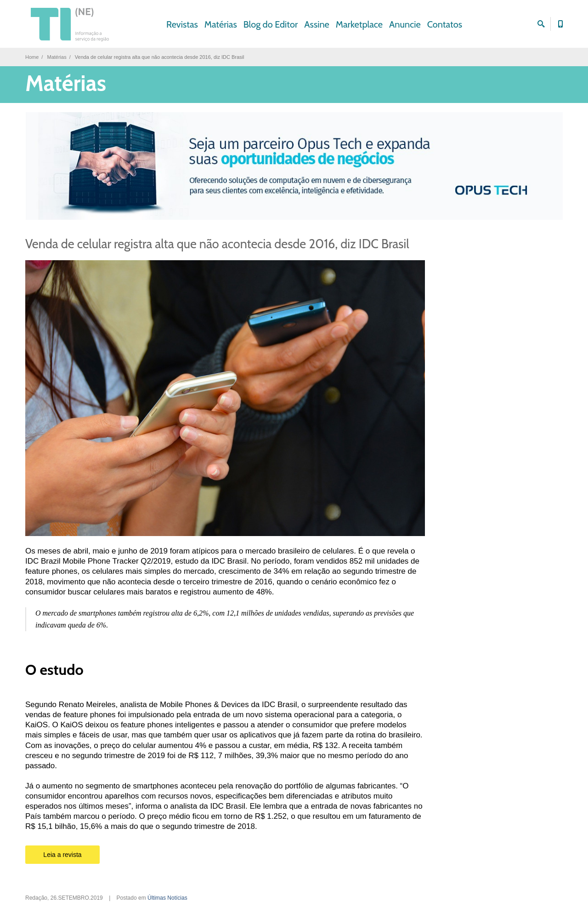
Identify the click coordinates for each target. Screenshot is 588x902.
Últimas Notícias (167, 898)
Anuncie (405, 24)
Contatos (445, 24)
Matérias (221, 24)
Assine (317, 24)
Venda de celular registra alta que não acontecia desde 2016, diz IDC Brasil (217, 244)
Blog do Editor (271, 24)
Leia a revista (62, 855)
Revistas (182, 24)
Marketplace (359, 24)
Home (32, 57)
